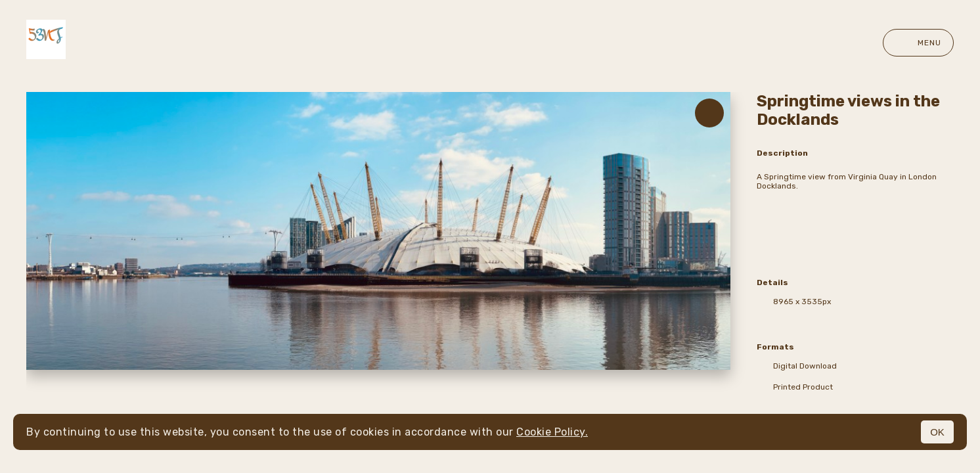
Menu (918, 43)
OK (937, 432)
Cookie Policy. (552, 432)
